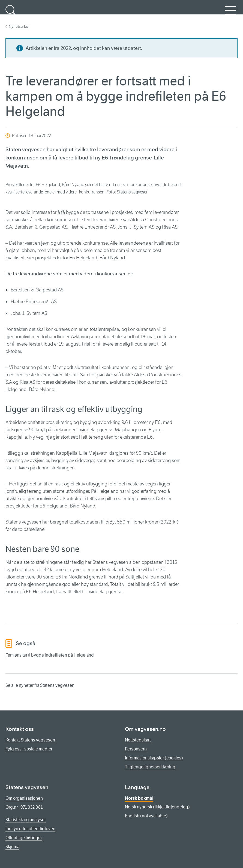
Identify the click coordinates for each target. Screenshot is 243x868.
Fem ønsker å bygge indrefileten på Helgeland (50, 655)
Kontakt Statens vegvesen (30, 740)
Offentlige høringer (24, 838)
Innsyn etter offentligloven (30, 829)
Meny (231, 13)
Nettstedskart (138, 740)
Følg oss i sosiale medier (29, 749)
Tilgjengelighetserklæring (150, 767)
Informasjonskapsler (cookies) (154, 758)
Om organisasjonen (24, 798)
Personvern (136, 749)
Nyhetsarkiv (19, 26)
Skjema (12, 847)
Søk (11, 13)
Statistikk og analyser (26, 820)
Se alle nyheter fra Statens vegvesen (40, 685)
